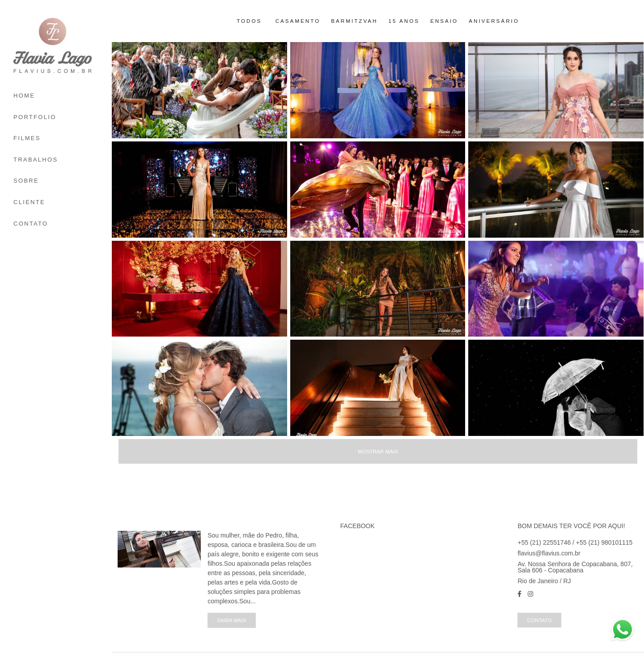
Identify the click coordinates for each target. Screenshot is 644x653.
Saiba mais (231, 620)
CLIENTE (29, 202)
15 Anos (404, 21)
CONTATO (31, 224)
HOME (24, 96)
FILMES (27, 138)
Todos (249, 21)
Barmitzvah (354, 21)
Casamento (298, 21)
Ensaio (444, 21)
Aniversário (494, 21)
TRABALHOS (36, 160)
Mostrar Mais (378, 451)
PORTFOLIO (35, 117)
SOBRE (26, 181)
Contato (539, 620)
